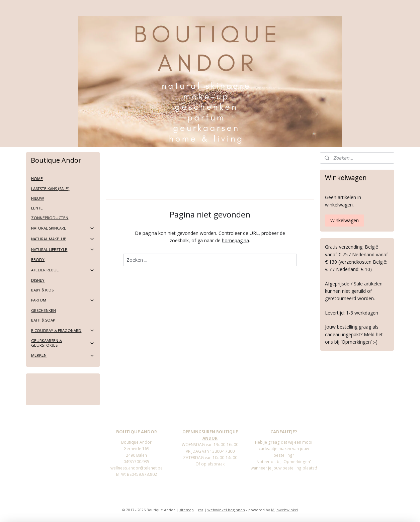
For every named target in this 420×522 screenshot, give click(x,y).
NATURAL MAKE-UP (63, 239)
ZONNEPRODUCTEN (50, 218)
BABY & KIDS (42, 290)
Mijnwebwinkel (285, 510)
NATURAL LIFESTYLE (63, 250)
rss (201, 510)
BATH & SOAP (43, 320)
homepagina (235, 240)
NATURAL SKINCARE (63, 228)
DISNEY (38, 280)
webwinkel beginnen (226, 510)
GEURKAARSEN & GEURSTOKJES (63, 343)
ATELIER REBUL (63, 270)
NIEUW (37, 198)
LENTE (37, 208)
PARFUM (63, 300)
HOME (37, 179)
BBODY (38, 260)
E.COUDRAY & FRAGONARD (63, 331)
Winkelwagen (345, 220)
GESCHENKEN (44, 311)
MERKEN (63, 356)
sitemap (187, 510)
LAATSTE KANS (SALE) (50, 189)
